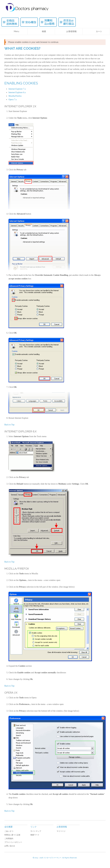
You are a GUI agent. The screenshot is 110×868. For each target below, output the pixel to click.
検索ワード (35, 835)
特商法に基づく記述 (12, 835)
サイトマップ (36, 831)
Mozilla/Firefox (15, 96)
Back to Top (9, 425)
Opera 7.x (13, 100)
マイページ (61, 831)
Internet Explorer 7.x (17, 89)
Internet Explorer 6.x (17, 92)
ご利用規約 (9, 839)
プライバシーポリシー (13, 842)
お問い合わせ (10, 846)
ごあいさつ (9, 831)
